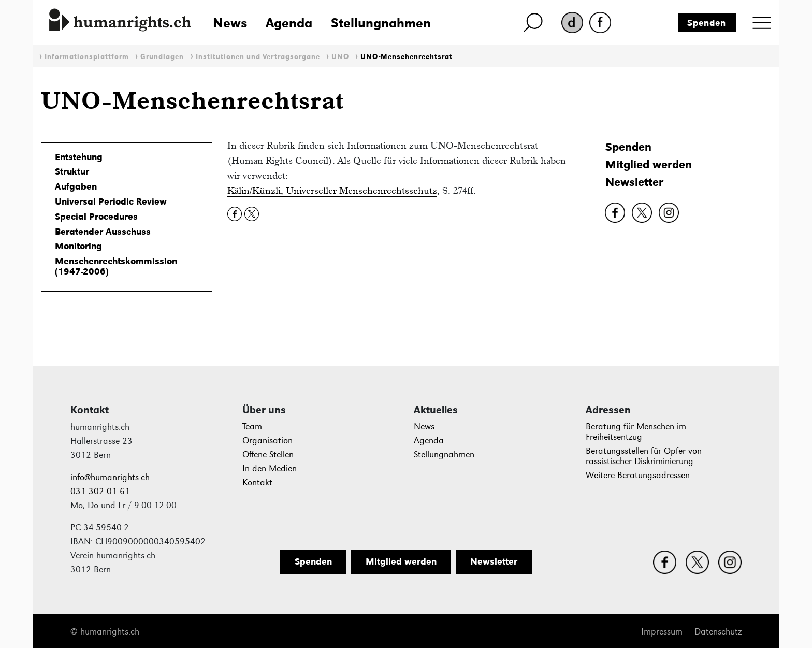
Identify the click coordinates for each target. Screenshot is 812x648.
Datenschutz (718, 632)
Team (252, 427)
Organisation (267, 441)
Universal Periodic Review (111, 201)
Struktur (72, 171)
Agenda (289, 23)
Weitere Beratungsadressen (638, 475)
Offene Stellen (268, 455)
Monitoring (78, 246)
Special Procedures (96, 217)
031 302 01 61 (100, 491)
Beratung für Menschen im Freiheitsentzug (636, 432)
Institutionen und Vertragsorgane (258, 57)
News (230, 23)
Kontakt (257, 483)
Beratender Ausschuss (103, 232)
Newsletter (634, 182)
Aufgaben (76, 186)
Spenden (707, 23)
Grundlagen (162, 57)
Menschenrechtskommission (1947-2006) (116, 266)
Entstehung (79, 157)
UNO (340, 57)
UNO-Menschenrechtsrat (407, 57)
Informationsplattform (87, 57)
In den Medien (270, 469)
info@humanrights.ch (110, 477)
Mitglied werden (649, 164)
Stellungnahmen (381, 23)
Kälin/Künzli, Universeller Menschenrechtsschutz (332, 190)
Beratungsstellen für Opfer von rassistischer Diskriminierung (644, 456)
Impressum (662, 632)
